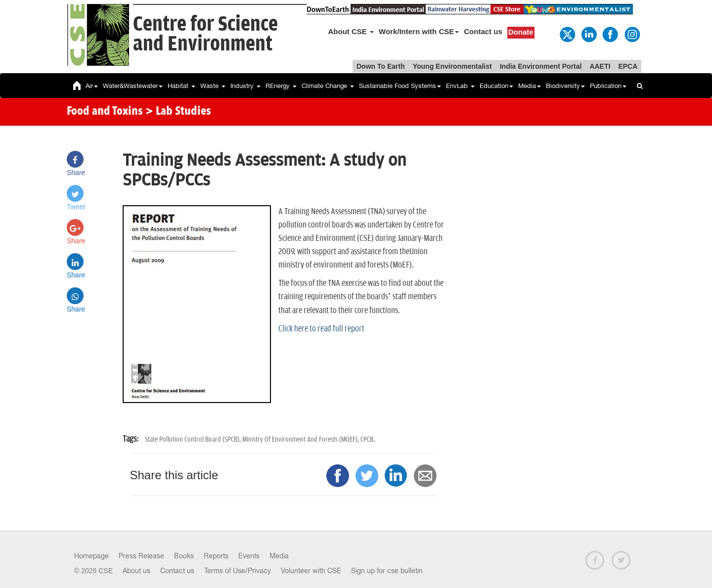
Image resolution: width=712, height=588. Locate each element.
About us (136, 571)
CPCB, (368, 439)
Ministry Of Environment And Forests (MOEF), (301, 439)
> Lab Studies (178, 112)
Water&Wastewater (133, 86)
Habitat (181, 86)
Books (184, 556)
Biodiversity (565, 86)
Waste (213, 86)
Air (92, 86)
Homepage (91, 556)
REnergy (281, 86)
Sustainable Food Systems (400, 86)
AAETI (600, 66)
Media (530, 86)
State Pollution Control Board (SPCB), (194, 439)
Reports (216, 556)
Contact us (483, 31)
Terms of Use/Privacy (238, 571)
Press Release (141, 556)
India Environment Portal (541, 66)
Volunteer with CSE (311, 571)
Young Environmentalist (452, 66)
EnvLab (460, 86)
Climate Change (328, 86)
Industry (245, 86)
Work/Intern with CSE (419, 31)
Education (496, 86)
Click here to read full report (321, 329)
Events (249, 556)
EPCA (628, 66)
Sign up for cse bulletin (387, 571)
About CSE (351, 31)
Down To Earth (381, 66)
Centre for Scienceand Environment (205, 34)
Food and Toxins (105, 112)
